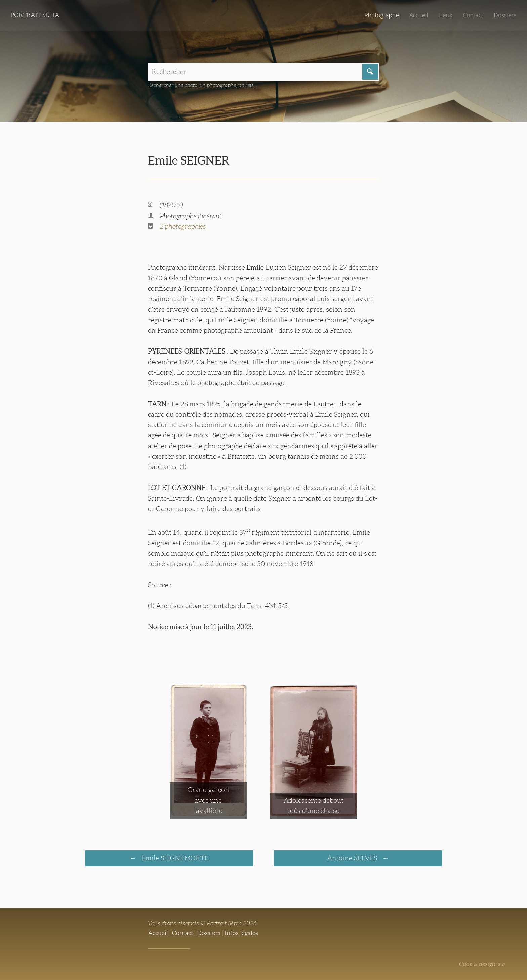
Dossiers (505, 15)
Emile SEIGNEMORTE (174, 858)
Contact (473, 15)
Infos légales (241, 933)
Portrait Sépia (35, 15)
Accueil (419, 15)
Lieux (445, 15)
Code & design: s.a (482, 964)
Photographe (381, 15)
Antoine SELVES (353, 858)
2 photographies (183, 226)
